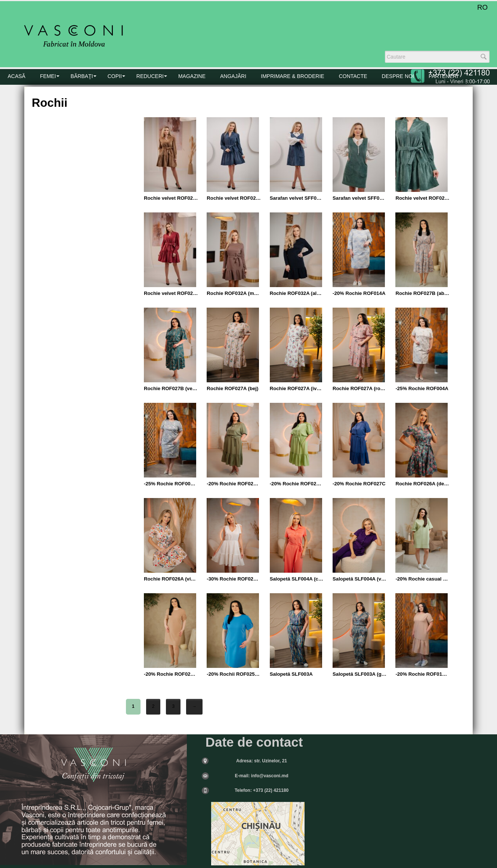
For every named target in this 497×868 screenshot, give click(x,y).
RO (482, 7)
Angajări (233, 76)
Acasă (17, 76)
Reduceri (150, 76)
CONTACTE (353, 76)
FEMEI (48, 76)
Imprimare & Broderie (293, 76)
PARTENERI (443, 76)
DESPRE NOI (398, 76)
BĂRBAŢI (82, 76)
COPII (115, 76)
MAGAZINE (192, 76)
